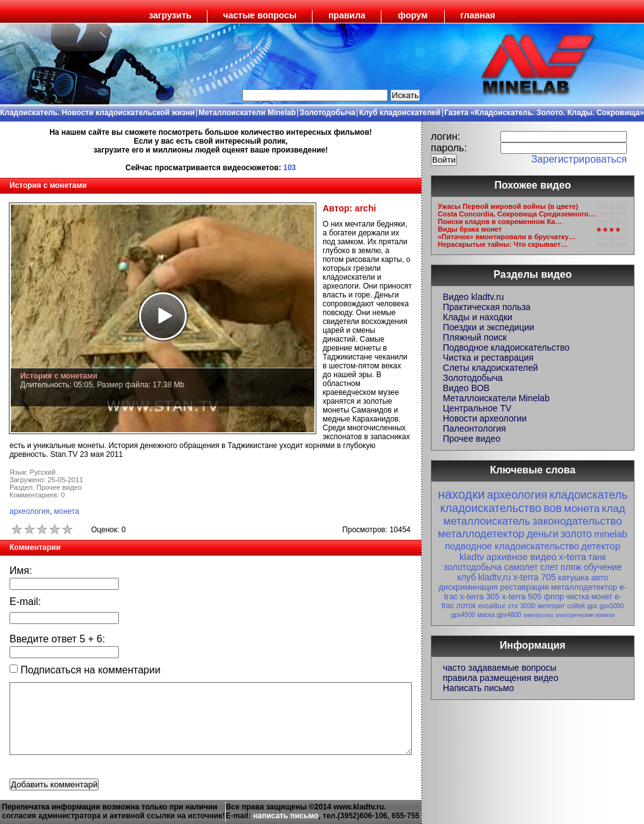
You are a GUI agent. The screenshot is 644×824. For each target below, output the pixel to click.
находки (461, 494)
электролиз (538, 615)
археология (30, 511)
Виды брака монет (470, 229)
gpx (592, 606)
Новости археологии (485, 418)
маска (486, 615)
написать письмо (286, 816)
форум (413, 15)
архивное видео (522, 557)
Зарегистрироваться (579, 159)
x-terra (572, 557)
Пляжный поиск (475, 337)
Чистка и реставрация (488, 358)
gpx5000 (612, 606)
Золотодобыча (328, 113)
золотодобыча (473, 567)
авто (599, 577)
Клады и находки (478, 317)
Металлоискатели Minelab (247, 113)
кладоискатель (588, 495)
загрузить (170, 15)
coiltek (576, 606)
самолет (521, 567)
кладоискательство (491, 508)
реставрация (525, 587)
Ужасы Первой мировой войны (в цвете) (508, 206)
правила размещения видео (501, 678)
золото (576, 534)
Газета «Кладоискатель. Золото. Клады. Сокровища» (544, 113)
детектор (601, 546)
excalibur (492, 606)
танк (597, 557)
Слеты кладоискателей (490, 368)
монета (66, 511)
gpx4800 (509, 615)
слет (549, 567)
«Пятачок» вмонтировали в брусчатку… (507, 237)
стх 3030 (522, 606)
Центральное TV (477, 408)
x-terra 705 (535, 577)
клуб (467, 577)
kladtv (472, 557)
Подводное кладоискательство (506, 347)
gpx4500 (463, 615)
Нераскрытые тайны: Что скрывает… (503, 244)
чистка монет (589, 597)
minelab (611, 534)
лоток (466, 606)
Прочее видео (472, 439)
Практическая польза (487, 307)
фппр (554, 596)
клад (613, 509)
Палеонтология (474, 428)
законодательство (577, 521)
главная (478, 15)
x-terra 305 (480, 596)
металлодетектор (481, 534)
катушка (573, 577)
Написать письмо (478, 688)
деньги (542, 534)
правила (347, 15)
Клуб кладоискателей (400, 113)
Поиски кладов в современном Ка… (500, 222)
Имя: (21, 571)
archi (365, 208)
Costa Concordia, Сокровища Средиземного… (517, 214)
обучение (603, 567)
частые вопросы (260, 15)
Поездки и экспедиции (488, 327)
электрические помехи (585, 615)
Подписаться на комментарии (85, 670)
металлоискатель (487, 521)
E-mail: (25, 602)
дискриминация (468, 587)
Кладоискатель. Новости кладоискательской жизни (97, 113)
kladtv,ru (495, 577)
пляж (571, 567)
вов (553, 508)
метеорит (551, 606)
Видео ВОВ (466, 388)
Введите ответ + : (57, 639)
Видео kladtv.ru (474, 297)
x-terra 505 (522, 596)
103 (290, 168)
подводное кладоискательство (512, 546)
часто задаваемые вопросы (500, 668)
